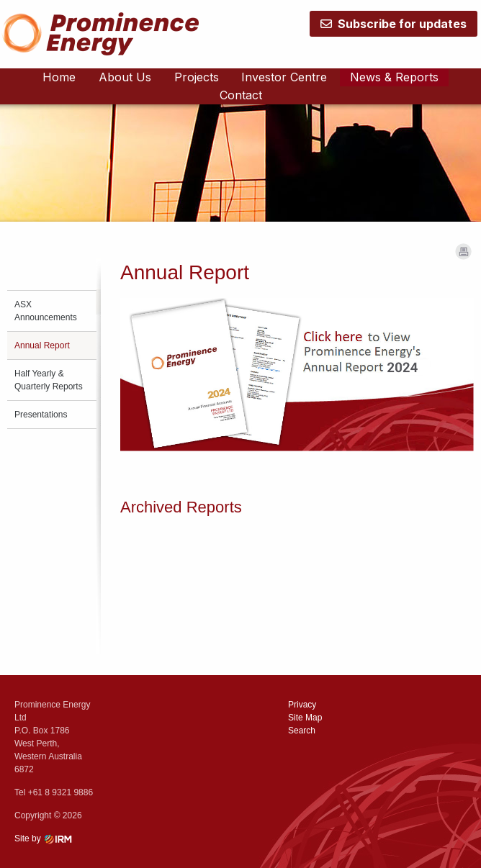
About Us (125, 77)
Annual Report (42, 345)
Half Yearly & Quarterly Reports (49, 380)
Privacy (302, 705)
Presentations (41, 415)
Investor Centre (284, 77)
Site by (46, 838)
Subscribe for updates (394, 24)
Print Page (463, 252)
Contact (241, 95)
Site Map (305, 718)
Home (59, 77)
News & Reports (394, 77)
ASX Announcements (46, 311)
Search (302, 731)
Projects (197, 77)
